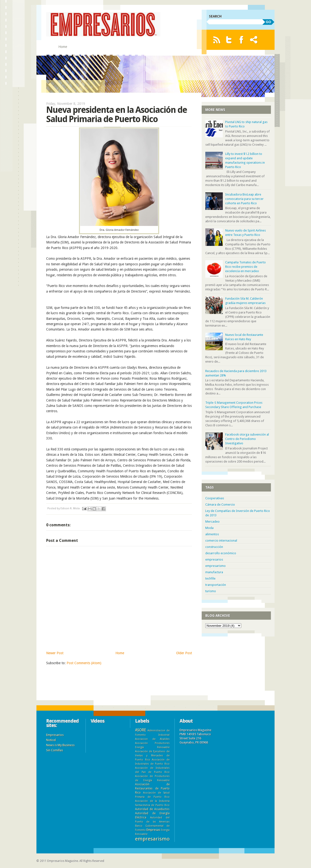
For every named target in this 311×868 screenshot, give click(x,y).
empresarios (214, 559)
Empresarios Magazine (63, 861)
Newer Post (55, 653)
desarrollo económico (221, 553)
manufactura (214, 572)
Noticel (51, 740)
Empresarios (55, 735)
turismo (211, 591)
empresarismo (216, 566)
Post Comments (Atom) (84, 663)
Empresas (153, 830)
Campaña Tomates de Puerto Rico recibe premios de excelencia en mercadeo (246, 267)
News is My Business (60, 745)
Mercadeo (212, 522)
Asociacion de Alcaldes (152, 739)
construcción (214, 547)
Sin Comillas (55, 750)
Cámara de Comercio (220, 505)
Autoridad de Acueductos (152, 809)
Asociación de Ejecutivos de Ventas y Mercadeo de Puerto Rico (152, 755)
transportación (216, 585)
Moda (209, 528)
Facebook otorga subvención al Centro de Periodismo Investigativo (247, 439)
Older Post (184, 653)
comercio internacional (221, 541)
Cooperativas (215, 498)
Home (63, 47)
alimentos (212, 534)
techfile (210, 578)
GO (268, 22)
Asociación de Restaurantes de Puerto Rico (152, 788)
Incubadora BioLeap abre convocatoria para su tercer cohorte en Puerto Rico (244, 199)
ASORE (141, 730)
